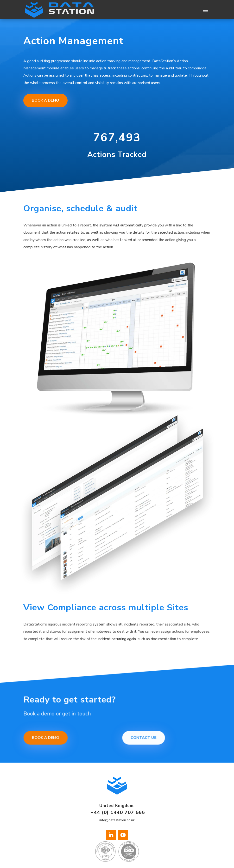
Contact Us (143, 739)
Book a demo (51, 739)
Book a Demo (47, 98)
